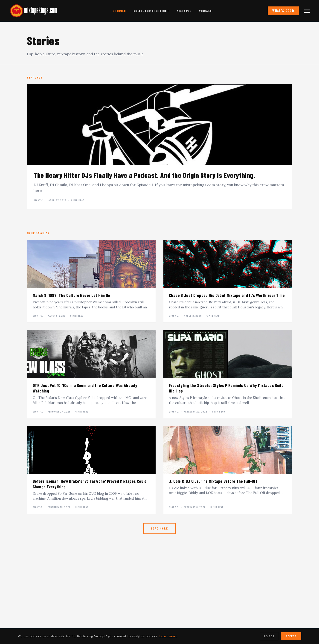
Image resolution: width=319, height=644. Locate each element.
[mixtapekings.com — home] (32, 11)
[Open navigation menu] (307, 11)
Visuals (206, 11)
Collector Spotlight (151, 11)
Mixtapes (184, 11)
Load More (159, 528)
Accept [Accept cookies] (291, 636)
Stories (119, 11)
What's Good (283, 11)
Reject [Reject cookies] (269, 636)
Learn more (168, 636)
